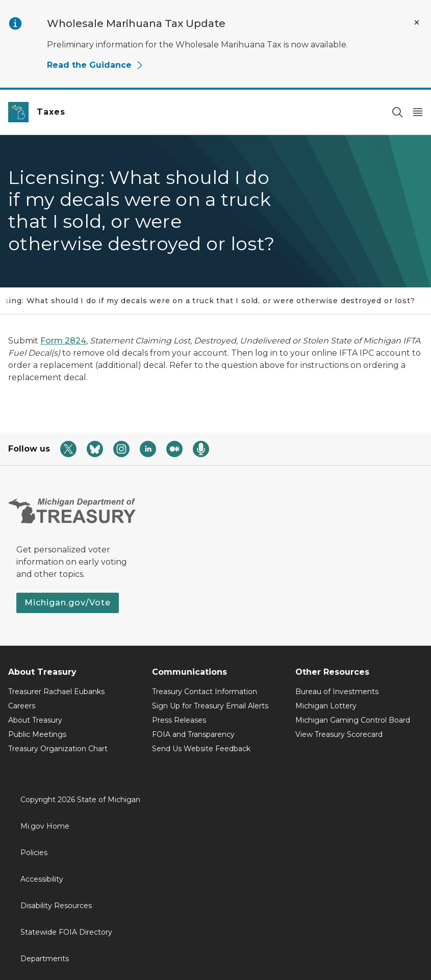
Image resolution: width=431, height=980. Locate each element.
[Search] (397, 112)
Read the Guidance (95, 65)
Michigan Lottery (326, 706)
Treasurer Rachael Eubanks (56, 692)
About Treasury (35, 720)
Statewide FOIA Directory (66, 932)
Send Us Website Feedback (201, 749)
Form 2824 (63, 341)
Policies (34, 853)
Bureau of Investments (337, 692)
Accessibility (42, 879)
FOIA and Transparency (193, 734)
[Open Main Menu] (418, 112)
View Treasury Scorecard (339, 734)
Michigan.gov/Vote (68, 603)
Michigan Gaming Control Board (353, 720)
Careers (22, 706)
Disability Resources (56, 906)
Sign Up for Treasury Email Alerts (210, 706)
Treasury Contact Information (205, 692)
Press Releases (179, 720)
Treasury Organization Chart (58, 749)
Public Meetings (37, 734)
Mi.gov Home (45, 826)
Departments (45, 959)
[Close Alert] (417, 22)
